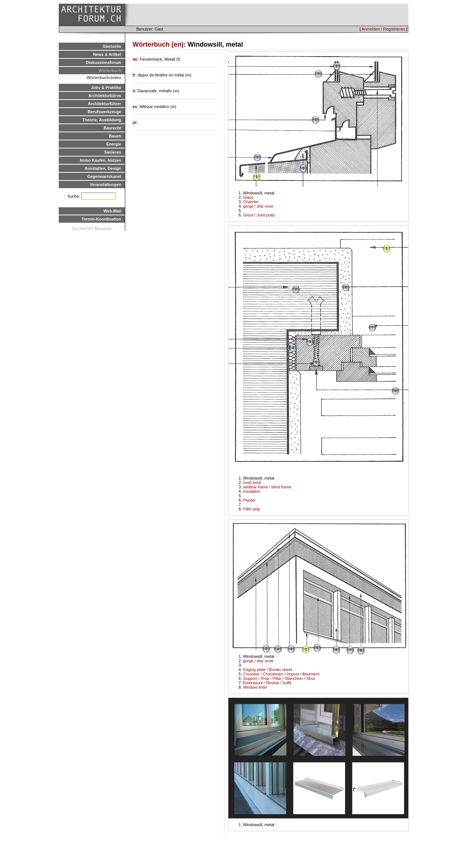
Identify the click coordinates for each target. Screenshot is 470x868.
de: (136, 59)
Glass (248, 197)
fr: (135, 75)
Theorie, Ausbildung (102, 120)
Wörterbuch (110, 71)
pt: (135, 122)
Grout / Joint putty (259, 215)
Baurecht (112, 128)
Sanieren (113, 152)
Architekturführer (105, 104)
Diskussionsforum (104, 62)
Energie (114, 144)
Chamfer (251, 202)
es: (136, 107)
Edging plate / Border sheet (267, 670)
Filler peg (251, 509)
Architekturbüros (105, 96)
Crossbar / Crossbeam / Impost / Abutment (281, 674)
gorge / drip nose (258, 206)
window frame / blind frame (267, 487)
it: (135, 91)
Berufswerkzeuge (104, 112)
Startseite (112, 46)
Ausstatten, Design (103, 168)
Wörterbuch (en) (158, 44)
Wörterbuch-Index (104, 78)
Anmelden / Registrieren (383, 29)
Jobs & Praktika (106, 87)
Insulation (252, 491)
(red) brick (252, 483)
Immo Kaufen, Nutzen (101, 160)
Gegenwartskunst (104, 176)
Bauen (115, 136)
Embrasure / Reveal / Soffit (267, 683)
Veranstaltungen (105, 184)
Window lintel (255, 687)
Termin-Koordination (101, 219)
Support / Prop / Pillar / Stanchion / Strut (279, 678)
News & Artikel (107, 54)
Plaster (249, 500)
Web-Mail (112, 211)
